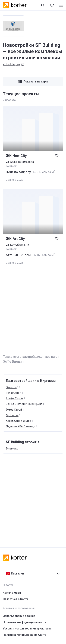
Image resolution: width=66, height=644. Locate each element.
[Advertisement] (33, 312)
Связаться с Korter (16, 599)
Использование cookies (19, 616)
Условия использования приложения (28, 629)
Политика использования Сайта (25, 635)
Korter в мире (12, 593)
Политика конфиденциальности (25, 622)
